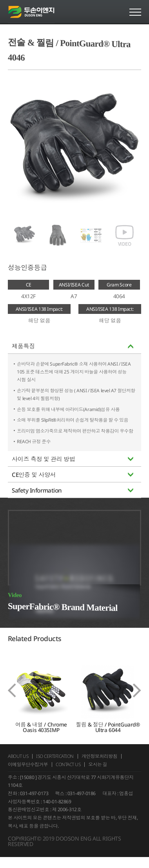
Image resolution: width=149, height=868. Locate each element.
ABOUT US (18, 766)
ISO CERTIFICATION (56, 766)
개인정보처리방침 (102, 766)
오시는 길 (100, 775)
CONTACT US (70, 775)
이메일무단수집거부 (28, 775)
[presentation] (12, 701)
